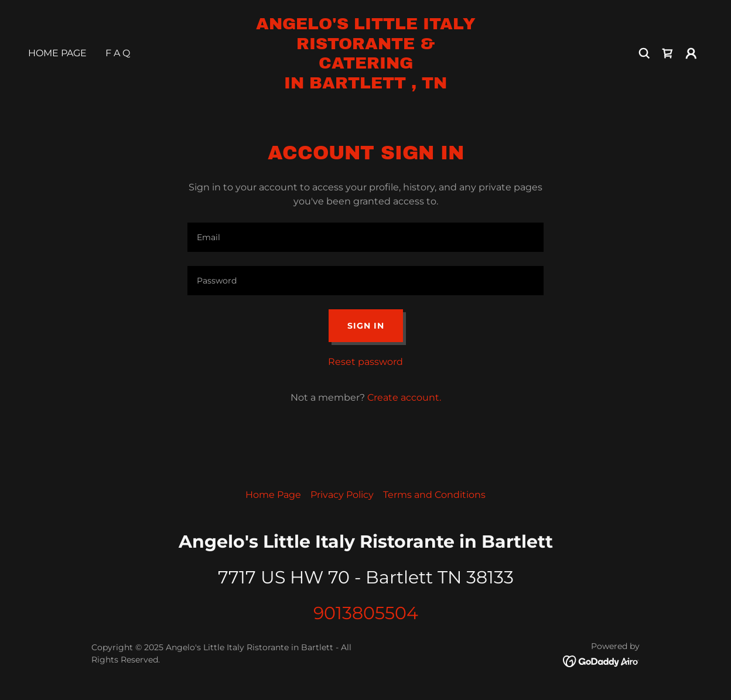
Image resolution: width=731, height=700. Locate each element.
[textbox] (365, 237)
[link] (365, 85)
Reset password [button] (365, 362)
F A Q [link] (118, 53)
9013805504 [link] (366, 613)
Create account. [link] (404, 397)
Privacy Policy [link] (342, 495)
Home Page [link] (57, 53)
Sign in (366, 326)
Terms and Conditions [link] (434, 495)
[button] (691, 53)
